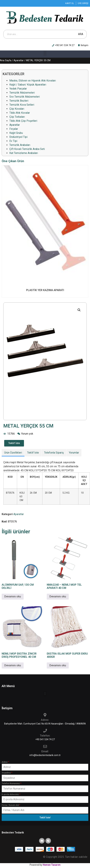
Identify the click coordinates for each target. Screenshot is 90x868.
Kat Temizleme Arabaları (24, 153)
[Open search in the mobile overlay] (45, 34)
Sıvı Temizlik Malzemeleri (25, 97)
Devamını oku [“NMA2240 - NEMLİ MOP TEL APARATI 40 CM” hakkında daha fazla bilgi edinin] (58, 596)
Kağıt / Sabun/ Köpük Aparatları (28, 85)
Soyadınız (7, 773)
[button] (45, 53)
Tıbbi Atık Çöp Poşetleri (23, 121)
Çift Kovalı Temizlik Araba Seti (27, 149)
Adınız (5, 762)
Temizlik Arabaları (20, 145)
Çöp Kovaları (17, 109)
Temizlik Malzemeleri (22, 93)
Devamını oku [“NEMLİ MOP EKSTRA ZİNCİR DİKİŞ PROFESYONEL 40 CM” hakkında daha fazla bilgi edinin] (13, 665)
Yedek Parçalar (18, 89)
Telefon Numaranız (11, 783)
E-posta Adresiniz (11, 794)
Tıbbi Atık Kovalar (20, 113)
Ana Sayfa (6, 60)
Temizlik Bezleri (19, 101)
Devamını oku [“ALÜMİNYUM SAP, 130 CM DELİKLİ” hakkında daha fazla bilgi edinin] (13, 596)
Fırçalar (14, 129)
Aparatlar (19, 60)
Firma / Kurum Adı (11, 805)
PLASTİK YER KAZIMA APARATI (45, 290)
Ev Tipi (13, 141)
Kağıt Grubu (16, 133)
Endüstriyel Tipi (18, 137)
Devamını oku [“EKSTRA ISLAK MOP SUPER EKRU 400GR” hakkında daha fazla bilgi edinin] (58, 665)
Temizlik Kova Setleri (22, 105)
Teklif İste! (45, 818)
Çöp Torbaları (17, 117)
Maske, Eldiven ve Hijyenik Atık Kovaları (33, 81)
